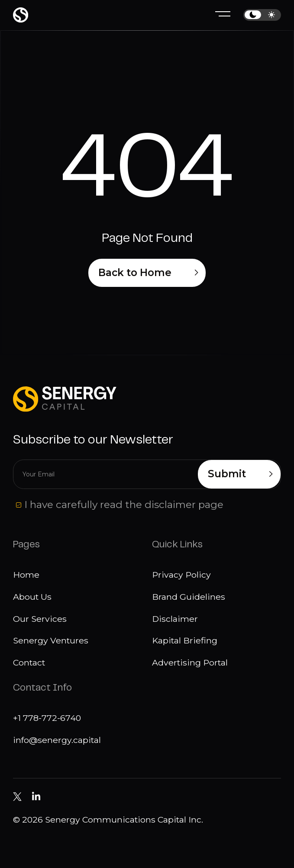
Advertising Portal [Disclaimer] (190, 662)
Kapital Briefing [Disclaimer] (185, 640)
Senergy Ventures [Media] (51, 640)
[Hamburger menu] (223, 15)
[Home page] (21, 15)
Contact (29, 662)
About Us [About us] (32, 597)
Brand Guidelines (189, 597)
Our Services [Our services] (40, 619)
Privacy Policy (181, 575)
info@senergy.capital (57, 740)
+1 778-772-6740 (47, 718)
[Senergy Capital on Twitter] (17, 796)
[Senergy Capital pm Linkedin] (36, 797)
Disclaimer (175, 619)
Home (26, 575)
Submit (240, 474)
